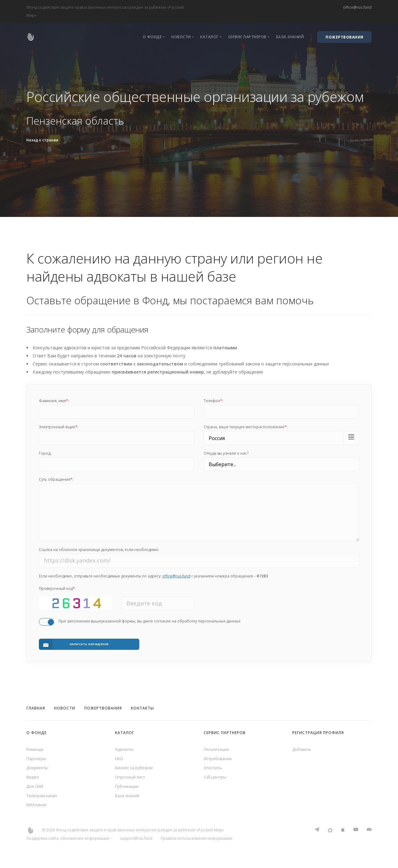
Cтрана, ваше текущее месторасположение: (246, 427)
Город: (45, 453)
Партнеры (37, 758)
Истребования (219, 758)
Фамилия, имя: (54, 401)
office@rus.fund (357, 7)
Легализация (217, 748)
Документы (38, 768)
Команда (36, 748)
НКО (120, 758)
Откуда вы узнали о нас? (226, 453)
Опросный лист (131, 778)
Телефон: (213, 401)
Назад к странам (42, 140)
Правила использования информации (197, 842)
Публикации (128, 788)
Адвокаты (125, 748)
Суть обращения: (56, 479)
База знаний (290, 37)
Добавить (303, 748)
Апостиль (214, 768)
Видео (33, 778)
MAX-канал (38, 808)
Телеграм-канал (43, 798)
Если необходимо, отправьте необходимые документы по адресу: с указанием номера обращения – (153, 580)
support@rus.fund (136, 842)
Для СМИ (36, 788)
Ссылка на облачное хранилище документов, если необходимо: (99, 554)
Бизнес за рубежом (136, 768)
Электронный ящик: (59, 427)
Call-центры (216, 778)
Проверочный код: (57, 592)
